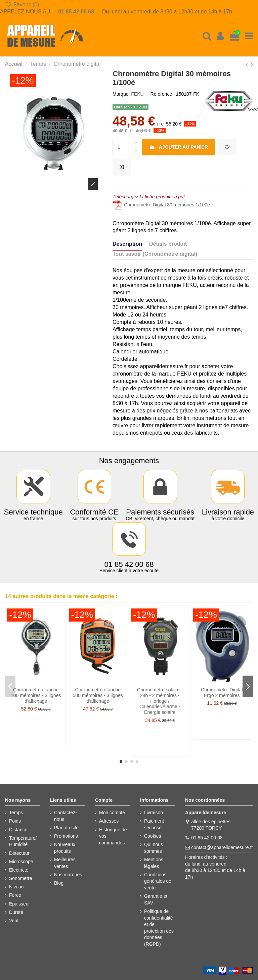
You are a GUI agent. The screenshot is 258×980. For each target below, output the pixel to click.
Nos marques (68, 875)
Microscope (21, 862)
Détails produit (168, 244)
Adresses (109, 821)
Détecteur (19, 853)
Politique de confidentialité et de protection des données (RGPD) (159, 928)
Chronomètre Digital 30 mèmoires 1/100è (161, 205)
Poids (15, 821)
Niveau (16, 887)
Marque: (121, 94)
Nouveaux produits (65, 848)
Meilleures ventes (65, 863)
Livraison (154, 813)
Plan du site (66, 828)
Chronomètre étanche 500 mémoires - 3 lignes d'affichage (98, 695)
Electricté (19, 870)
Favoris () (22, 5)
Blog (59, 883)
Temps (16, 813)
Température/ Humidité (23, 841)
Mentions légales (154, 863)
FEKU (137, 94)
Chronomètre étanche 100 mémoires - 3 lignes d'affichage (36, 695)
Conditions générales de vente (158, 881)
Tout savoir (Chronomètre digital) (155, 254)
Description (127, 244)
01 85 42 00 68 (77, 12)
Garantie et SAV (156, 899)
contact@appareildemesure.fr (222, 847)
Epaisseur (19, 904)
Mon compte (112, 813)
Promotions (66, 836)
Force (15, 895)
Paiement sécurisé (154, 824)
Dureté (16, 912)
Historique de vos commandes (113, 836)
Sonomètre (20, 878)
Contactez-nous (66, 816)
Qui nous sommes (154, 848)
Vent (14, 921)
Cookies (153, 836)
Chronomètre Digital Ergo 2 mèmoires (222, 693)
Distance (18, 830)
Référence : (163, 94)
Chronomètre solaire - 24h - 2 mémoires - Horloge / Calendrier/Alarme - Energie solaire (160, 701)
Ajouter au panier (179, 147)
